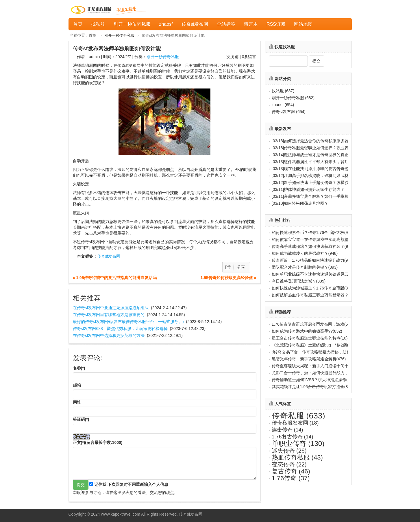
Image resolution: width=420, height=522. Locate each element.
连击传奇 (287, 430)
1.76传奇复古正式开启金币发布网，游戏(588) (313, 324)
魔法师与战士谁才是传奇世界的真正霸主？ (316, 155)
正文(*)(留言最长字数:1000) (98, 442)
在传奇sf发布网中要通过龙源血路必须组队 (111, 308)
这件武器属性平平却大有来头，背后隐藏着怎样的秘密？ (329, 162)
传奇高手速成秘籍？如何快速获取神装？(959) (313, 246)
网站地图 (303, 24)
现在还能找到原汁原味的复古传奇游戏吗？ (316, 169)
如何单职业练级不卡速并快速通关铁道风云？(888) (317, 274)
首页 (78, 24)
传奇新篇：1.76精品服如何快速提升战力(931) (313, 260)
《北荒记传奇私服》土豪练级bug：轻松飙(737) (314, 345)
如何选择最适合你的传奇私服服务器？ (312, 141)
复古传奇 (291, 471)
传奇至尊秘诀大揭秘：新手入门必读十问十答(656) (317, 366)
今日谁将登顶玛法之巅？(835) (299, 281)
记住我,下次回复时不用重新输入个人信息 (131, 484)
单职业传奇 (298, 443)
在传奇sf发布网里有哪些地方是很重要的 (109, 315)
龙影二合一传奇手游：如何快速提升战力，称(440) (317, 373)
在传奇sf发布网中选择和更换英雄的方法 (109, 335)
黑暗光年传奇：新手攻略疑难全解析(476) (309, 359)
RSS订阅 (276, 24)
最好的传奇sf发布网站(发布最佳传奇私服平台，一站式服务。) (128, 322)
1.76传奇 (291, 478)
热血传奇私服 (297, 457)
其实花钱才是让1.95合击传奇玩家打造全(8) (310, 387)
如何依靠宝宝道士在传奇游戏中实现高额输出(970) (317, 239)
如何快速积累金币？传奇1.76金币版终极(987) (313, 233)
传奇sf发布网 (195, 24)
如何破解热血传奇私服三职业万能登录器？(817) (315, 295)
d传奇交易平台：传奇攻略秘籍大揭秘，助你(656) (316, 352)
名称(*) (79, 368)
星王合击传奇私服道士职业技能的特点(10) (310, 338)
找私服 (98, 24)
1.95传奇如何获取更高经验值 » (228, 278)
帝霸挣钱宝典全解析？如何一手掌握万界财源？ (320, 196)
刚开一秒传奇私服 (132, 24)
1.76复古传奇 (293, 437)
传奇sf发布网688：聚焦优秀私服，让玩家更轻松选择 (120, 329)
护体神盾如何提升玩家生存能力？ (308, 189)
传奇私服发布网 (295, 423)
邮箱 (77, 385)
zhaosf (166, 24)
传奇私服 (298, 416)
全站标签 (226, 24)
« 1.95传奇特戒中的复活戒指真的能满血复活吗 (115, 278)
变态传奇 (289, 464)
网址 (77, 402)
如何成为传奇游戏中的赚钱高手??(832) (307, 331)
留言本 (251, 24)
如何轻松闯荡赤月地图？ (300, 203)
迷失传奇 (289, 451)
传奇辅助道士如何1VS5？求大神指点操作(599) (314, 380)
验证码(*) (81, 419)
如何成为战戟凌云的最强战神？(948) (305, 253)
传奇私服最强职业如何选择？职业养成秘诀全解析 (322, 148)
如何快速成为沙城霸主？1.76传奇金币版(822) (313, 288)
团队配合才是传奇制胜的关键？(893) (305, 267)
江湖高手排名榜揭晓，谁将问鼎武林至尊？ (316, 176)
